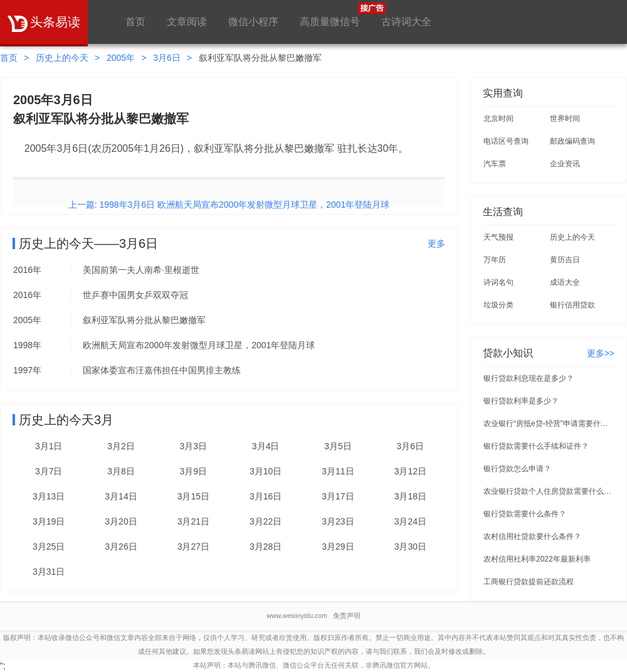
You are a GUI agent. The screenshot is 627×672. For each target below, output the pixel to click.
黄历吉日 (565, 260)
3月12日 (410, 471)
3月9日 (194, 471)
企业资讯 (565, 164)
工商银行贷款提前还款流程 (529, 582)
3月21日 (193, 521)
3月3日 (194, 446)
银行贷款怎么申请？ (517, 469)
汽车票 (495, 164)
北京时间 (498, 119)
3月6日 (167, 58)
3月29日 (338, 547)
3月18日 (410, 496)
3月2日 (121, 446)
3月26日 (121, 547)
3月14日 (121, 496)
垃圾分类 (498, 305)
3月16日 (266, 496)
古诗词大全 (406, 22)
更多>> (601, 353)
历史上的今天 (62, 58)
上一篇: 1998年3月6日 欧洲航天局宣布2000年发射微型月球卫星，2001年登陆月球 (229, 205)
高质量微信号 (330, 15)
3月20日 (121, 521)
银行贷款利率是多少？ (521, 401)
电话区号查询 (506, 141)
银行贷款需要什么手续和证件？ (536, 446)
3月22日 (266, 521)
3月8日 (121, 471)
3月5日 (338, 446)
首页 (135, 22)
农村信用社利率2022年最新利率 (537, 559)
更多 (436, 243)
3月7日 (49, 471)
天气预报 (498, 237)
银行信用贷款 (572, 305)
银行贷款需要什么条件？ (525, 514)
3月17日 (338, 496)
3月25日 (49, 547)
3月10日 (266, 471)
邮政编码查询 (572, 141)
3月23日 (338, 521)
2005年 (121, 58)
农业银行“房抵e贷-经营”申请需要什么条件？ (549, 424)
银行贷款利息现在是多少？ (529, 378)
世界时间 (565, 119)
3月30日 (410, 547)
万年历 (495, 260)
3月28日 (266, 547)
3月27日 (193, 547)
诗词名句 (498, 282)
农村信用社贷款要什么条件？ (532, 536)
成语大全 (565, 282)
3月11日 (338, 471)
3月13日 (49, 496)
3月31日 (49, 572)
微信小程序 (253, 22)
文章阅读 (187, 22)
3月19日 (49, 521)
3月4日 (266, 446)
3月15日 (193, 496)
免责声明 (347, 616)
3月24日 (410, 521)
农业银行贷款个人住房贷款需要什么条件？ (549, 491)
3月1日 (49, 446)
